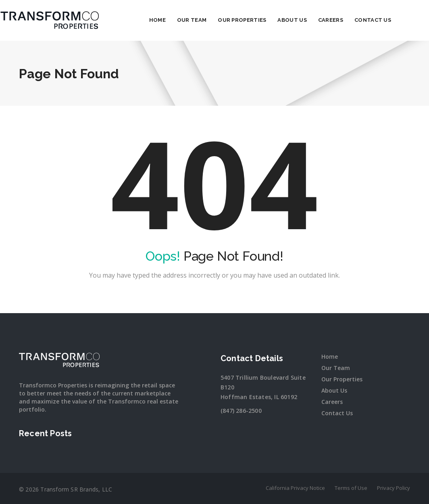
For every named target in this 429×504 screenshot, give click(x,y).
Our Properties (261, 20)
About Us (311, 20)
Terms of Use (351, 488)
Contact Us (392, 20)
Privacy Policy (394, 488)
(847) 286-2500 (241, 411)
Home (176, 20)
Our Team (211, 20)
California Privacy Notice (295, 488)
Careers (350, 20)
